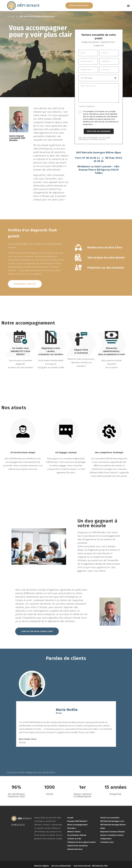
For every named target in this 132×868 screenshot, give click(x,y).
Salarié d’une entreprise (78, 846)
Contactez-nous (107, 842)
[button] (128, 6)
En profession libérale (77, 835)
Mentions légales (42, 866)
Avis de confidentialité (61, 866)
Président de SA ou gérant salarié (82, 842)
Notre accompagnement (78, 825)
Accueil (70, 818)
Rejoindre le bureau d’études (113, 832)
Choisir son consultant (110, 818)
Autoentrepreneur (75, 849)
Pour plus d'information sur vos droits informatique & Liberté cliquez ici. (94, 138)
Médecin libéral (74, 832)
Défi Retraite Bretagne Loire (112, 821)
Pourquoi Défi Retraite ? (78, 821)
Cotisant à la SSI (74, 839)
